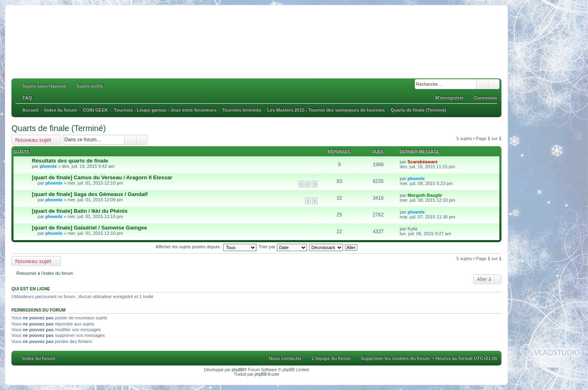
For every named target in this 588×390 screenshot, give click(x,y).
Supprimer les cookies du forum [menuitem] (395, 358)
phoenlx (48, 166)
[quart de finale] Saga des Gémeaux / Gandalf (90, 194)
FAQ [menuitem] (28, 98)
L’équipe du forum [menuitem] (331, 358)
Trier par (283, 247)
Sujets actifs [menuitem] (90, 86)
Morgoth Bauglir (425, 195)
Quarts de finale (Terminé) (59, 128)
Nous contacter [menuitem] (285, 358)
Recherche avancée (494, 84)
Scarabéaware (423, 162)
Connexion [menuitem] (486, 98)
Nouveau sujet (33, 140)
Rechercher (482, 84)
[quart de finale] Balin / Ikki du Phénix (80, 211)
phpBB (238, 370)
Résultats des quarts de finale (70, 161)
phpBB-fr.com (267, 374)
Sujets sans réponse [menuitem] (45, 86)
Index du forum (39, 358)
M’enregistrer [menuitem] (450, 98)
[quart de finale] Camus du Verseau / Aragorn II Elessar (102, 177)
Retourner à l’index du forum (45, 273)
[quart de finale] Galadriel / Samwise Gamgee (89, 228)
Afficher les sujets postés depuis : (206, 247)
